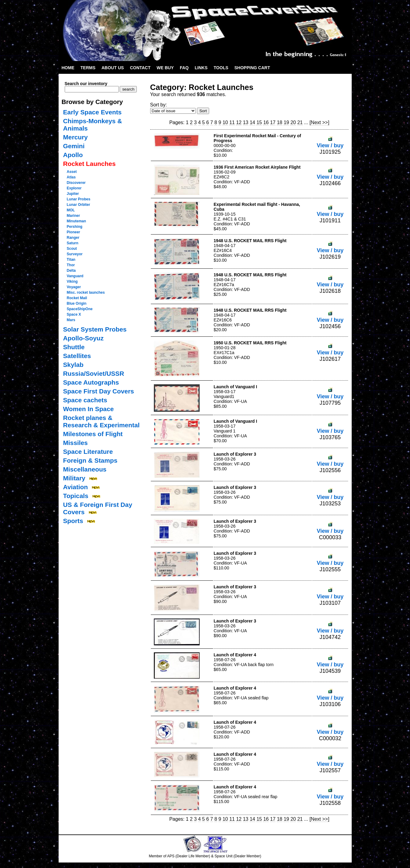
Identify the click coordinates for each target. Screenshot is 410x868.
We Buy (165, 68)
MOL (71, 210)
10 (225, 122)
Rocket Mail (77, 298)
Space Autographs (91, 382)
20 (293, 122)
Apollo (73, 155)
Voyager (74, 287)
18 (280, 122)
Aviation (76, 487)
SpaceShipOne (80, 309)
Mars (71, 320)
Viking (72, 282)
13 (246, 122)
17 (273, 122)
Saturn (73, 243)
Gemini (74, 146)
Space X (74, 314)
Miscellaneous (85, 469)
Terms (88, 68)
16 (266, 122)
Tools (221, 68)
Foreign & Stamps (90, 460)
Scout (72, 249)
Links (201, 68)
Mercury (76, 137)
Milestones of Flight (93, 434)
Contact (140, 68)
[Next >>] (319, 122)
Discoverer (76, 183)
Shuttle (74, 347)
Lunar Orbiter (79, 205)
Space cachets (85, 400)
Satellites (77, 356)
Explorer (74, 188)
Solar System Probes (95, 329)
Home (68, 68)
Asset (72, 172)
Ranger (73, 238)
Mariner (73, 216)
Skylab (73, 365)
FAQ (184, 68)
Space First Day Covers (99, 391)
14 (252, 122)
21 (300, 122)
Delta (71, 271)
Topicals (76, 496)
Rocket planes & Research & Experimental (102, 421)
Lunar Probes (79, 199)
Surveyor (75, 254)
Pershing (75, 227)
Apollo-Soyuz (83, 338)
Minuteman (76, 221)
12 (239, 122)
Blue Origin (77, 303)
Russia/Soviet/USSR (94, 373)
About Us (113, 68)
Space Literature (88, 452)
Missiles (76, 443)
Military (74, 478)
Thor (71, 265)
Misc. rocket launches (86, 292)
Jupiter (73, 194)
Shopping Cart (252, 68)
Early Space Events (93, 112)
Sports (73, 521)
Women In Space (89, 409)
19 (286, 122)
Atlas (71, 177)
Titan (71, 260)
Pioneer (74, 232)
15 (259, 122)
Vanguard (75, 276)
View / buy (330, 142)
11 (232, 122)
